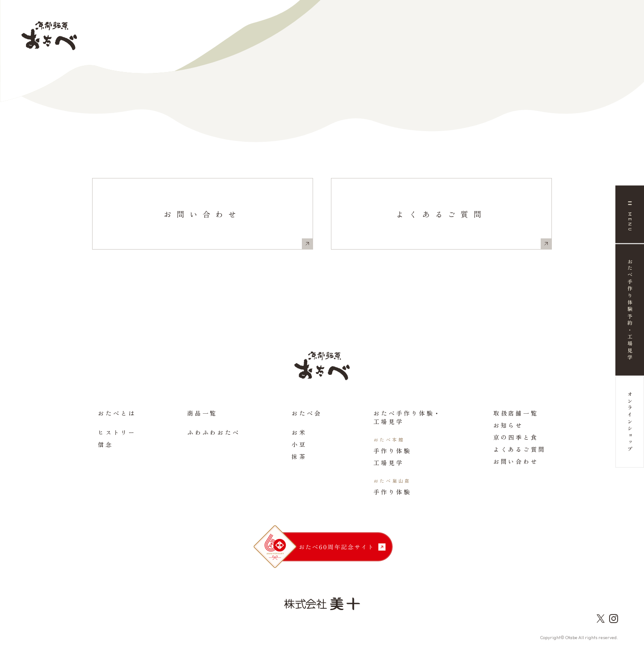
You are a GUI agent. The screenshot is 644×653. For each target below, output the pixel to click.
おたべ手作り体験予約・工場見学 (630, 310)
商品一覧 (203, 413)
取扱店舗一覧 (516, 413)
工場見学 (389, 463)
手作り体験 (392, 451)
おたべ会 (307, 413)
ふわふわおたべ (214, 432)
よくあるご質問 (441, 214)
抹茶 (299, 456)
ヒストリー (117, 432)
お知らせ (508, 425)
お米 (299, 432)
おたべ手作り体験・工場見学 (407, 417)
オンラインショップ (630, 422)
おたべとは (117, 413)
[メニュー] (630, 214)
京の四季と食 (516, 437)
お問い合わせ (202, 214)
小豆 (299, 444)
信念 (106, 444)
